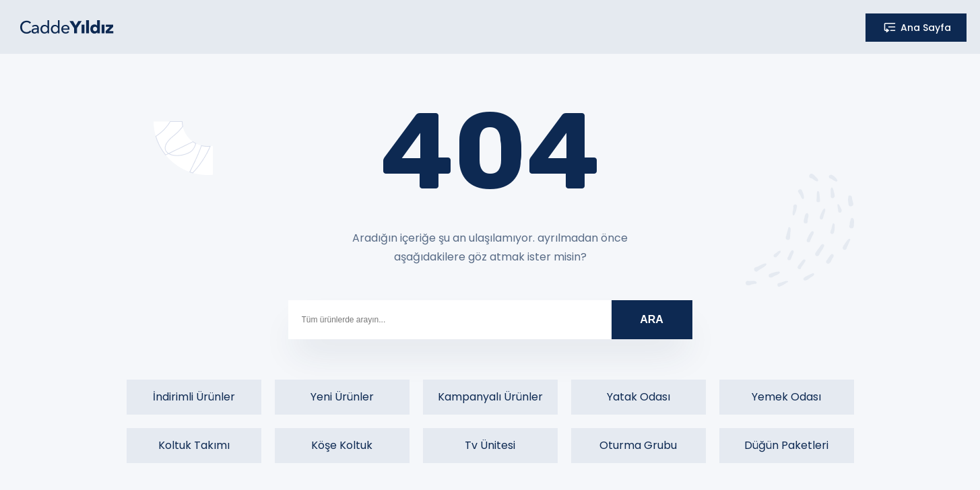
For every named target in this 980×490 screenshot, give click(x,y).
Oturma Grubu (638, 445)
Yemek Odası (786, 397)
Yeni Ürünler (342, 397)
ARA (652, 319)
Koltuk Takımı (194, 445)
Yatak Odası (639, 397)
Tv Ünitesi (490, 445)
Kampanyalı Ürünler (490, 397)
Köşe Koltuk (342, 445)
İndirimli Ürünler (194, 397)
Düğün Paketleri (786, 445)
